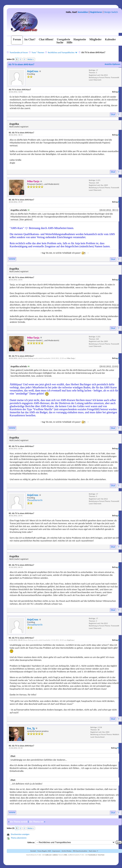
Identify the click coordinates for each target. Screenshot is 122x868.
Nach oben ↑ (94, 851)
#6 (119, 449)
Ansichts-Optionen (113, 64)
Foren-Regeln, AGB (44, 851)
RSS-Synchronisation (80, 851)
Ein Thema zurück (19, 822)
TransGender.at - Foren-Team (96, 855)
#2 (119, 135)
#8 (119, 567)
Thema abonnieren (19, 838)
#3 (119, 202)
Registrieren (96, 12)
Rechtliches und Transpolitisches (61, 53)
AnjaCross (33, 71)
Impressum (56, 851)
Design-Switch (111, 12)
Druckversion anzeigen (20, 834)
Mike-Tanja (71, 358)
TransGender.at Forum (19, 53)
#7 (119, 516)
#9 (119, 640)
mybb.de (55, 855)
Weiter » (31, 59)
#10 (119, 748)
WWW (12, 259)
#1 (119, 92)
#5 (119, 358)
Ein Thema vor (37, 822)
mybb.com (48, 855)
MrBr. (66, 855)
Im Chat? (30, 39)
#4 (119, 280)
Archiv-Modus (67, 851)
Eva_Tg (31, 728)
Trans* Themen (38, 53)
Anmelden (83, 12)
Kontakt (33, 851)
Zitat (113, 115)
